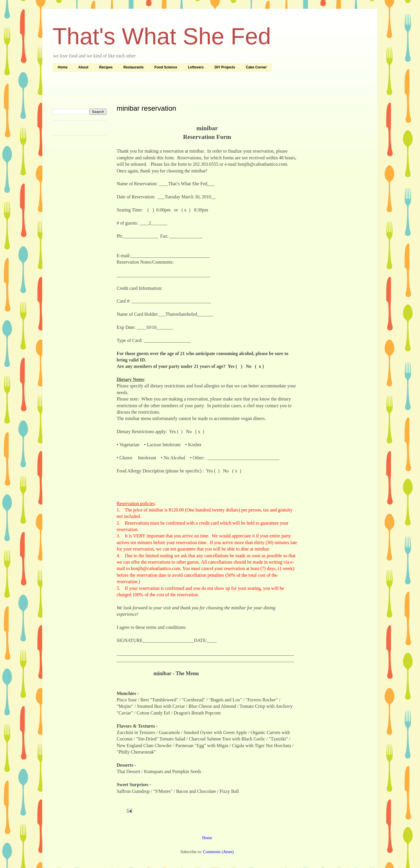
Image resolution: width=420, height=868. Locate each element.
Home (63, 67)
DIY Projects (225, 67)
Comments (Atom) (218, 852)
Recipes (106, 67)
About (83, 67)
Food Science (166, 67)
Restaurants (133, 67)
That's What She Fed (162, 36)
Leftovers (196, 67)
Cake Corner (256, 67)
